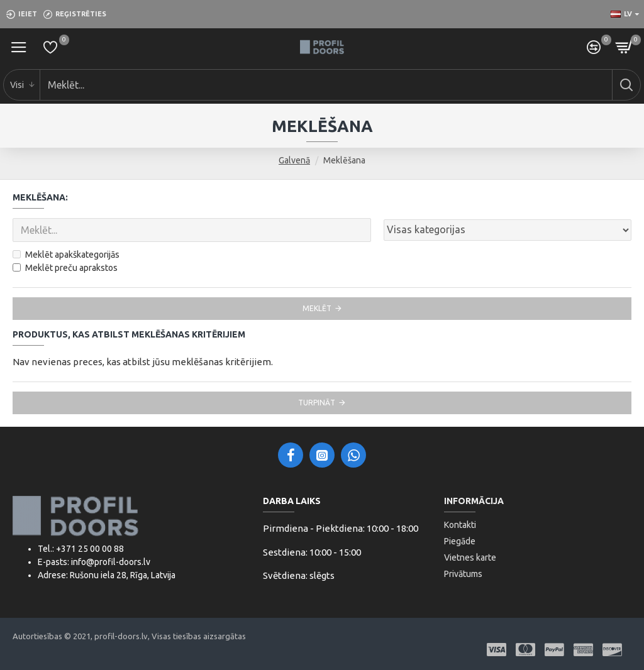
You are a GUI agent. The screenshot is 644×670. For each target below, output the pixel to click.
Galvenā (294, 160)
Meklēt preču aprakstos (65, 268)
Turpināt (317, 403)
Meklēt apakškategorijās (66, 255)
